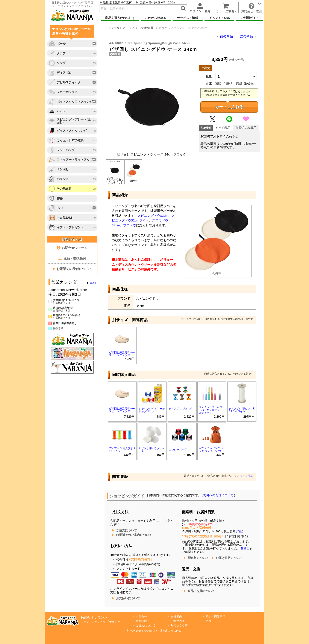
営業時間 (141, 621)
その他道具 (146, 28)
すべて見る (247, 476)
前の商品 (227, 36)
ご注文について (126, 530)
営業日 (245, 548)
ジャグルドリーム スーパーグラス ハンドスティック (211, 410)
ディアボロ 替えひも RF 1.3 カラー (122, 450)
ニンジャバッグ (178, 449)
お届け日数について (229, 558)
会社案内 (176, 617)
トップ (121, 28)
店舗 (142, 2)
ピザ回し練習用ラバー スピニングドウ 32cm (122, 354)
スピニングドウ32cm (153, 215)
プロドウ (130, 225)
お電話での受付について (72, 269)
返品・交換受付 (72, 258)
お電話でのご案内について (134, 535)
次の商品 (247, 36)
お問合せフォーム (72, 248)
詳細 (93, 283)
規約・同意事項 (216, 617)
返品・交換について (201, 591)
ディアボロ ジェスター (181, 410)
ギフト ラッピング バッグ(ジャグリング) (211, 450)
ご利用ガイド (179, 621)
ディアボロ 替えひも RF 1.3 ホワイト (242, 410)
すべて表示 (223, 128)
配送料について (198, 558)
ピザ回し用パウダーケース (152, 450)
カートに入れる (229, 107)
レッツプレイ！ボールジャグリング (152, 410)
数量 (209, 76)
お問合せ (141, 617)
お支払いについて (128, 598)
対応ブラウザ (179, 625)
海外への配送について (218, 495)
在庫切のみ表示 (246, 128)
